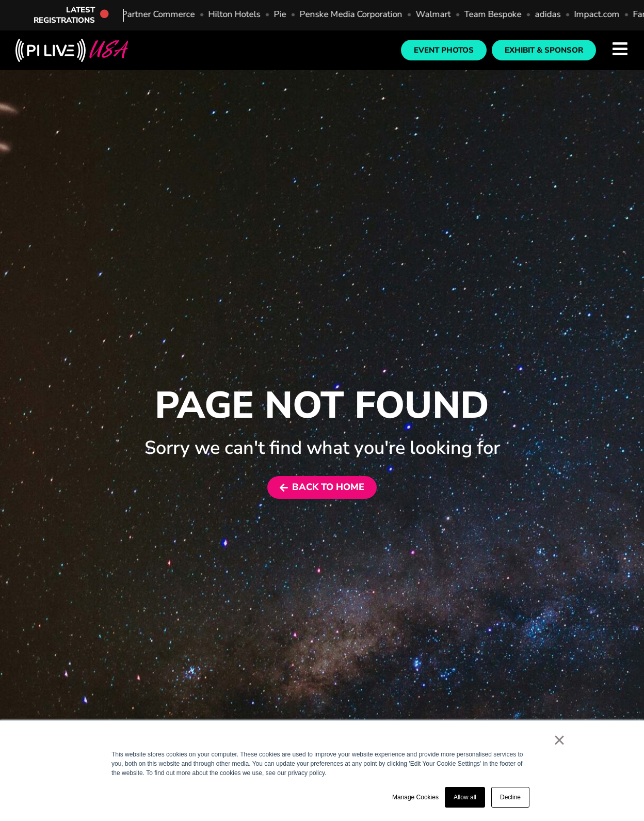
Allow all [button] (465, 797)
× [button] (559, 740)
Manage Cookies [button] (415, 797)
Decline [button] (510, 797)
